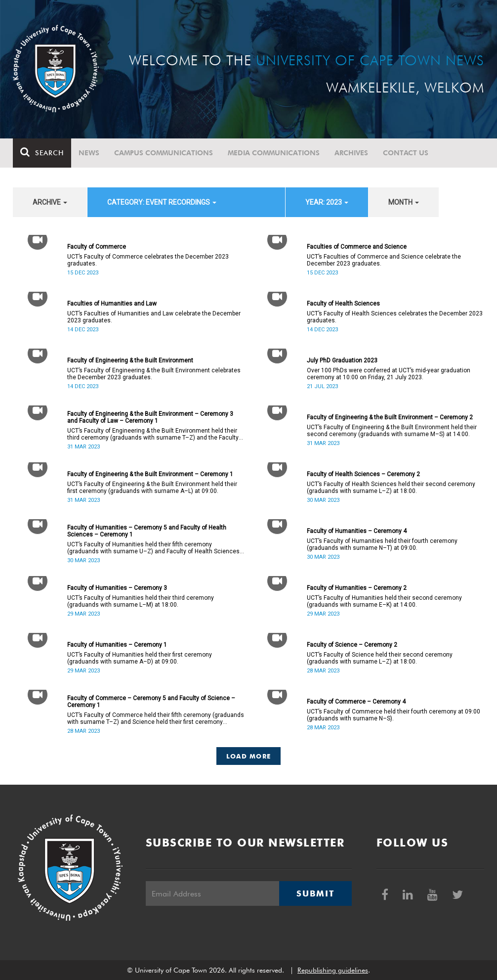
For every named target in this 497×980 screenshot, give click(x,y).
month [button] (404, 202)
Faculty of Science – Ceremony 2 (352, 645)
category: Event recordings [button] (162, 202)
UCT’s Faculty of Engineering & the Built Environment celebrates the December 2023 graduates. (154, 374)
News (89, 153)
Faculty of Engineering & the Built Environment (130, 360)
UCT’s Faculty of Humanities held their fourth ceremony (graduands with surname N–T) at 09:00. (382, 544)
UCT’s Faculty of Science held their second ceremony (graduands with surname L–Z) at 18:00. (380, 658)
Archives (351, 153)
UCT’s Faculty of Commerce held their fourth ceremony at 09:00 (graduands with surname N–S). (393, 715)
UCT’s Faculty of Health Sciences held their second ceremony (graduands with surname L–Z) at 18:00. (391, 488)
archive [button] (50, 202)
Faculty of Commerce (97, 247)
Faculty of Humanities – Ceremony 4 (357, 531)
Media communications (274, 153)
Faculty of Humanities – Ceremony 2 (357, 588)
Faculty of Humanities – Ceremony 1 (117, 645)
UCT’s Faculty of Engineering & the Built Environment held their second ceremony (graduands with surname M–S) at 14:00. (392, 431)
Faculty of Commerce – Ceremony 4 (356, 702)
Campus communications (164, 153)
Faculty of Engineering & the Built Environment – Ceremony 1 (150, 474)
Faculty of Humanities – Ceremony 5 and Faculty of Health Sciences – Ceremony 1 (147, 531)
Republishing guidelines (333, 970)
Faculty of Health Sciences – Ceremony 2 (363, 474)
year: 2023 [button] (327, 202)
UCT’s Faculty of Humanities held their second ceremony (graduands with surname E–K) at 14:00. (384, 601)
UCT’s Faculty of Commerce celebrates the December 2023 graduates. (148, 260)
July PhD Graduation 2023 (342, 360)
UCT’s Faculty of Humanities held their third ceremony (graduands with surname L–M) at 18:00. (141, 601)
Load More (249, 756)
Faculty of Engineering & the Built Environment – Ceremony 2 (390, 417)
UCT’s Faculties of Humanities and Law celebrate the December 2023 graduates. (154, 317)
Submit (315, 893)
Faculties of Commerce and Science (357, 247)
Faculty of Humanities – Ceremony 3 (117, 588)
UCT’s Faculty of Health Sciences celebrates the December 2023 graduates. (395, 317)
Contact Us (406, 153)
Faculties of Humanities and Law (112, 304)
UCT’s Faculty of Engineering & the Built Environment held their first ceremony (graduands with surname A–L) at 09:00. (152, 488)
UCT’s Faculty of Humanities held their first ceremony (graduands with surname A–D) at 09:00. (140, 658)
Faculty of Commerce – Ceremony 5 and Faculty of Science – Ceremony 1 (151, 702)
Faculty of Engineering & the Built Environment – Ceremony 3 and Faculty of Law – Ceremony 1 (150, 417)
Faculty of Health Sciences (343, 304)
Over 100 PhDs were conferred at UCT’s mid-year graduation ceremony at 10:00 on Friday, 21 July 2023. (389, 374)
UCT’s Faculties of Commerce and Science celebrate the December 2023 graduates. (384, 260)
